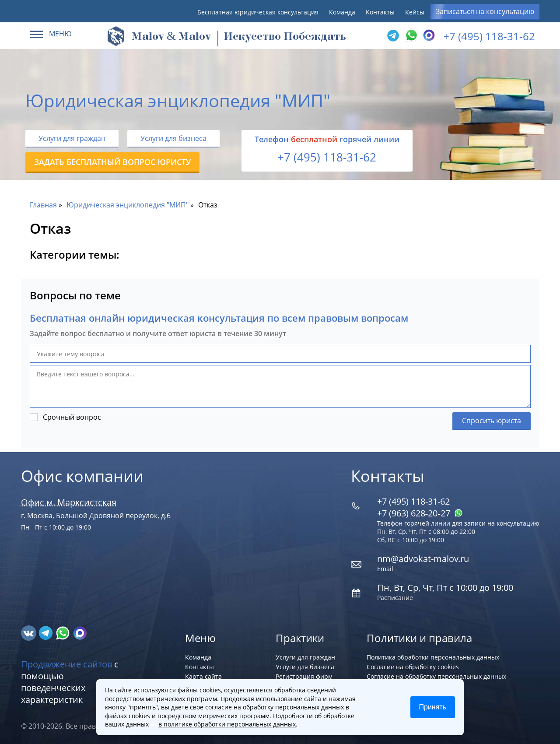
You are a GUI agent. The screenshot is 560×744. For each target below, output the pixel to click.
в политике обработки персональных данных (227, 724)
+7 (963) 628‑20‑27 (420, 513)
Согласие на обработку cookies (413, 667)
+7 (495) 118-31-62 (489, 36)
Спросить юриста (492, 421)
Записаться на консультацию (485, 11)
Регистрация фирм (304, 676)
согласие (219, 707)
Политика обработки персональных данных (433, 657)
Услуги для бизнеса (173, 138)
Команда (342, 12)
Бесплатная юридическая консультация (258, 12)
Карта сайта (203, 676)
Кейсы (415, 12)
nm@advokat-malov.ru (423, 559)
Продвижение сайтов (66, 664)
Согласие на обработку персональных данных (436, 676)
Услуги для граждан (72, 138)
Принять (433, 707)
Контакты (380, 12)
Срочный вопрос (72, 417)
